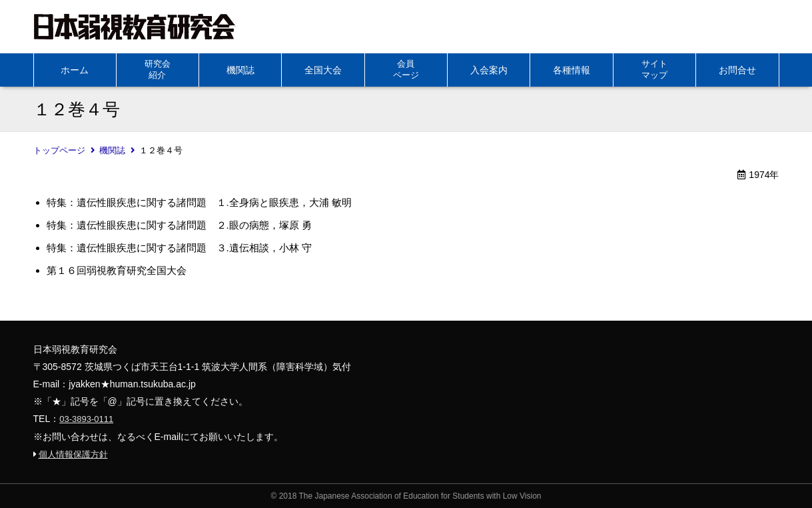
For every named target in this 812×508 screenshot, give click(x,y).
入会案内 (489, 70)
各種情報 (572, 70)
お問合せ (737, 70)
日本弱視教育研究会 (135, 27)
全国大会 (323, 70)
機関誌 (240, 70)
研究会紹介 (158, 69)
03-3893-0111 (86, 419)
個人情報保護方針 (73, 454)
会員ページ (406, 69)
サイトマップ (654, 69)
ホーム (75, 70)
